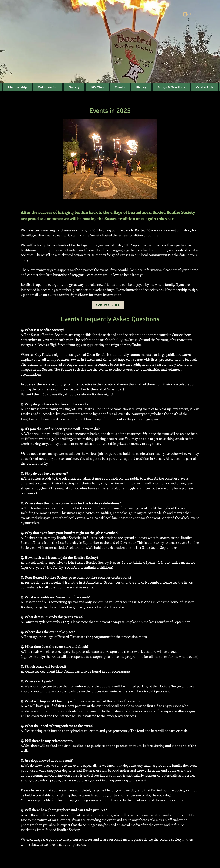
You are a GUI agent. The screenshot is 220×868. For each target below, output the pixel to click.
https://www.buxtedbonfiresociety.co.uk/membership (147, 290)
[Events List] (108, 305)
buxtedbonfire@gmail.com (73, 275)
